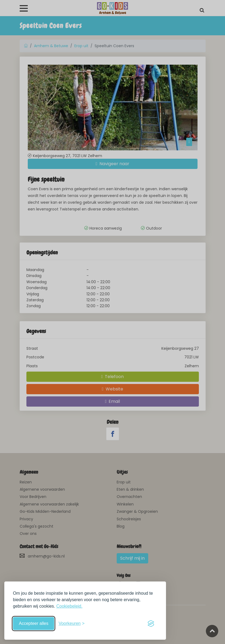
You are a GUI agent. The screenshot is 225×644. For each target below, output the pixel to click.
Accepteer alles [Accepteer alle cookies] (34, 623)
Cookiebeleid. (69, 606)
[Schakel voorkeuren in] (71, 624)
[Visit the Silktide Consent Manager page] (151, 624)
